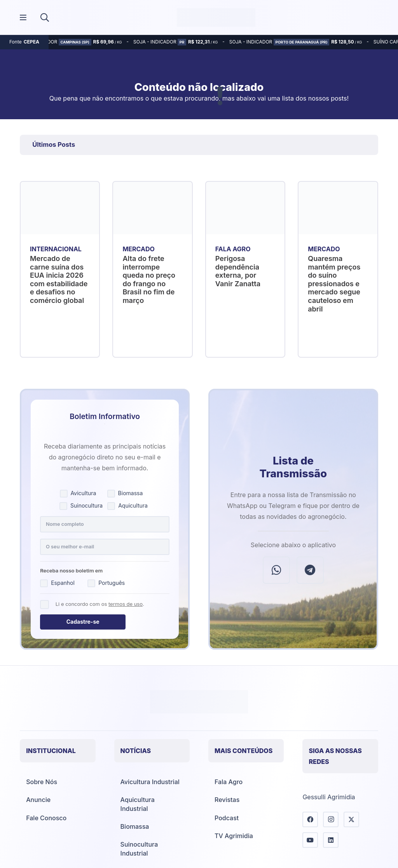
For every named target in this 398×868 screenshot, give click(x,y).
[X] (351, 819)
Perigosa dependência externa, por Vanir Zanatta (238, 271)
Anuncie (38, 800)
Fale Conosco (46, 818)
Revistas (227, 800)
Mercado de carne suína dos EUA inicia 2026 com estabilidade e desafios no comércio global (59, 279)
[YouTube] (310, 840)
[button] (45, 17)
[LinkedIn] (331, 840)
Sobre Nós (42, 782)
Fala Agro (229, 782)
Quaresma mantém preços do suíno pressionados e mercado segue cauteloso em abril (334, 284)
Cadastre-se (83, 622)
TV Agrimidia (234, 836)
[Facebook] (310, 819)
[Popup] (23, 18)
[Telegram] (310, 570)
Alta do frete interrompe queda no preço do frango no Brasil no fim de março (149, 279)
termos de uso (126, 604)
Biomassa (135, 826)
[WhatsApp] (276, 570)
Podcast (227, 818)
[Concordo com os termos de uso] (45, 604)
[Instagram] (331, 819)
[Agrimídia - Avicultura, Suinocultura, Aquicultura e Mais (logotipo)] (216, 17)
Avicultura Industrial (150, 782)
